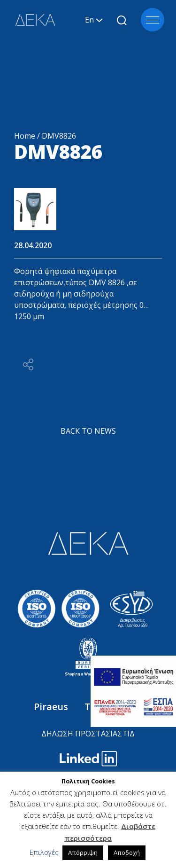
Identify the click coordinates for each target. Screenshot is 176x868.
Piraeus (52, 707)
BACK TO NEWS (88, 431)
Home (25, 136)
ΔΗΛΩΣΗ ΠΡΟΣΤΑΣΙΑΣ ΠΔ (88, 734)
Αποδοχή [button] (127, 852)
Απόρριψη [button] (83, 852)
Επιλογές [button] (44, 852)
